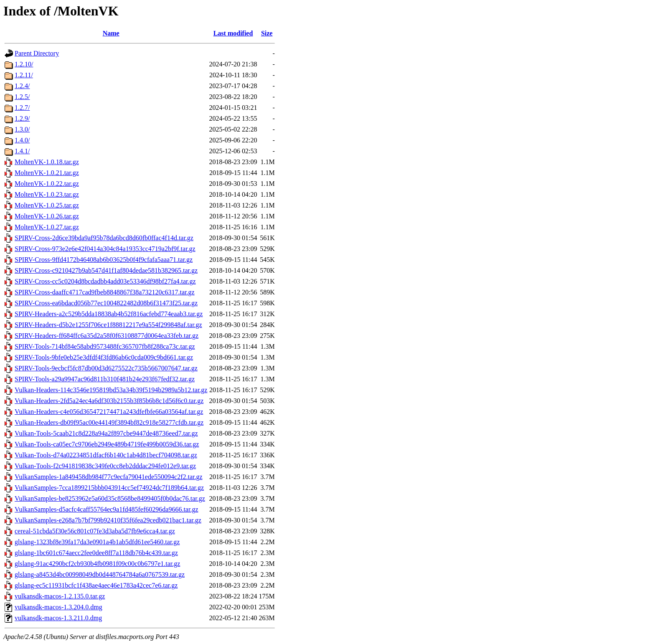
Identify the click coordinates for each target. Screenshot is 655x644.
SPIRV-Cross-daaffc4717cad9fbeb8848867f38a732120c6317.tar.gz (105, 292)
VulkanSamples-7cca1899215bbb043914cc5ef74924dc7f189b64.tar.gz (109, 488)
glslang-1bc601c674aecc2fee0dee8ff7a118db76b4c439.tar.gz (96, 553)
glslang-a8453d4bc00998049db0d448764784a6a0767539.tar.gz (100, 574)
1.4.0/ (22, 140)
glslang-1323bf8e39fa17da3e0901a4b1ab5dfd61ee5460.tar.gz (97, 542)
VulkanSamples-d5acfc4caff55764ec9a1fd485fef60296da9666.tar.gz (106, 509)
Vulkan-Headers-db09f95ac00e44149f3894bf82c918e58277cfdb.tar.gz (109, 422)
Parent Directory (37, 53)
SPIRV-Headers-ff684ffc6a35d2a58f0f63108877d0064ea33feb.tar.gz (107, 336)
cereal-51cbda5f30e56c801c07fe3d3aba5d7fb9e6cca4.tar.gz (95, 531)
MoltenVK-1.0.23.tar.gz (47, 194)
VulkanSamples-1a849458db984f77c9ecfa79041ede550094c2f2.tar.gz (109, 477)
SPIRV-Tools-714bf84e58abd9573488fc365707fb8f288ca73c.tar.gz (105, 346)
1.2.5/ (22, 97)
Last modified (233, 33)
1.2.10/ (24, 64)
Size (267, 33)
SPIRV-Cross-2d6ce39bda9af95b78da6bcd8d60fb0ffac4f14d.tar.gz (104, 238)
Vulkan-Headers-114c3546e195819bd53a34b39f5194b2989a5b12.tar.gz (111, 390)
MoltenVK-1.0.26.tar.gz (47, 216)
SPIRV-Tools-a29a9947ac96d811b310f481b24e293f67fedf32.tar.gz (105, 379)
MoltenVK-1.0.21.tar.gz (47, 173)
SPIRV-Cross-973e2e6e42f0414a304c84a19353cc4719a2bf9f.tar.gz (105, 249)
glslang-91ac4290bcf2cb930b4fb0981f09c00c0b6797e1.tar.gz (97, 564)
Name (111, 33)
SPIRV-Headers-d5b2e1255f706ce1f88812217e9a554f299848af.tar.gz (108, 325)
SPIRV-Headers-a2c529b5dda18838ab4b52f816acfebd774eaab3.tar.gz (109, 314)
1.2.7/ (22, 108)
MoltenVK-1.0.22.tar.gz (47, 184)
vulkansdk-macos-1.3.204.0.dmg (58, 607)
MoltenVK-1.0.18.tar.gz (47, 162)
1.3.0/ (22, 129)
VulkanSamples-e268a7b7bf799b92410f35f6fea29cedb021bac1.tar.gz (108, 520)
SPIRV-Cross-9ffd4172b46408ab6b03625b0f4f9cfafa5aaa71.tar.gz (104, 260)
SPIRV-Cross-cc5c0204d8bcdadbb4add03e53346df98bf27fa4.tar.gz (105, 281)
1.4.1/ (22, 151)
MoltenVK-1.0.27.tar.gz (47, 227)
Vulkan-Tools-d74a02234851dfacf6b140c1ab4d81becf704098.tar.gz (106, 455)
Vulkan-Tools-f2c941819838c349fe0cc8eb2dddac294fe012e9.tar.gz (105, 466)
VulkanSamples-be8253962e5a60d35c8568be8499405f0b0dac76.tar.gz (110, 498)
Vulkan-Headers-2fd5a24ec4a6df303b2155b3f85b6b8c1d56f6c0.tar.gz (109, 401)
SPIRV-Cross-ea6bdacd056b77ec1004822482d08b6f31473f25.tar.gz (106, 303)
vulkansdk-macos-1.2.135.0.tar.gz (60, 596)
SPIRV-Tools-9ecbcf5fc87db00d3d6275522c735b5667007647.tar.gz (106, 368)
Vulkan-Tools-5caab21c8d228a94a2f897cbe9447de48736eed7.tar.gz (106, 433)
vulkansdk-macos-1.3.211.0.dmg (58, 618)
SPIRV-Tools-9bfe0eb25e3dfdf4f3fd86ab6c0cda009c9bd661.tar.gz (104, 357)
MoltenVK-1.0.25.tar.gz (47, 205)
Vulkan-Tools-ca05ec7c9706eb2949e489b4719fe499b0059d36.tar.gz (107, 444)
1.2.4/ (22, 86)
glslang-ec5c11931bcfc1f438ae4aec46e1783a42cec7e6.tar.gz (96, 585)
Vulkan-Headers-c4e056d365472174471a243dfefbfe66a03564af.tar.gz (109, 412)
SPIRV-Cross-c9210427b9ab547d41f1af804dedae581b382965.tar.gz (106, 270)
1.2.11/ (24, 75)
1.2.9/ (22, 118)
